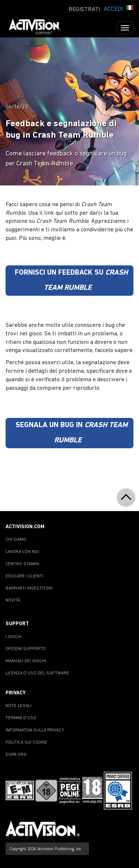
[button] (130, 9)
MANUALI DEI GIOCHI (26, 661)
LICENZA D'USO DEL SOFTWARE (37, 673)
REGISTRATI (84, 10)
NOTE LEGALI (19, 706)
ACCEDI (113, 9)
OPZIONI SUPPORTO (26, 649)
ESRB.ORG (16, 755)
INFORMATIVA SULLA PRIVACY (35, 730)
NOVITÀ (13, 600)
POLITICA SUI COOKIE (27, 743)
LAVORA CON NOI (22, 552)
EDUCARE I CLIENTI (24, 576)
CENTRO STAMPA (22, 564)
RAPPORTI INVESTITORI (29, 589)
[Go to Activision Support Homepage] (38, 28)
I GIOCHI (14, 637)
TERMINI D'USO (21, 718)
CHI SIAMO (16, 540)
